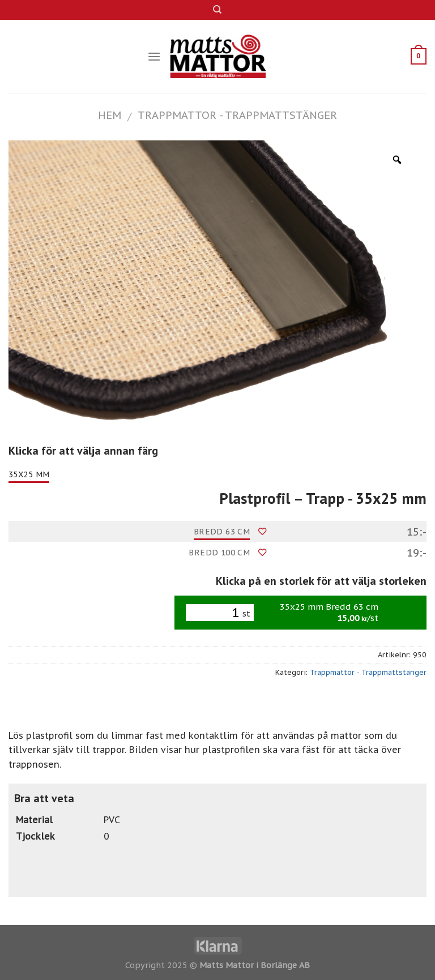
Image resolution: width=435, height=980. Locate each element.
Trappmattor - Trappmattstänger (237, 115)
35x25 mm (29, 474)
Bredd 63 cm (222, 532)
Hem (110, 115)
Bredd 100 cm (219, 553)
